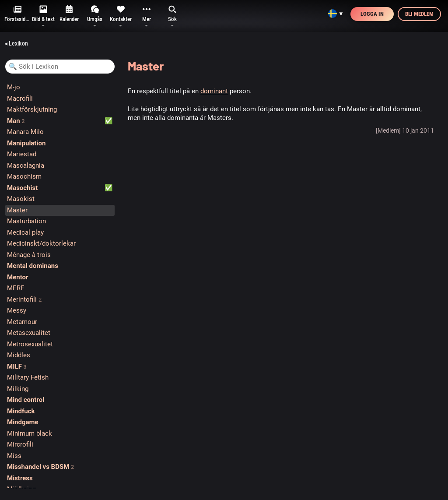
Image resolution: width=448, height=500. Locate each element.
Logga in (372, 14)
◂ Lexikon (16, 43)
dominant (214, 91)
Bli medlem (419, 14)
